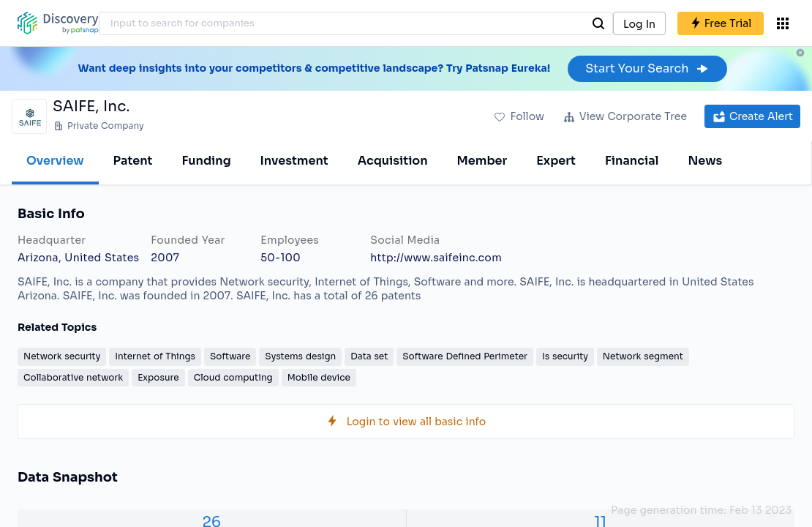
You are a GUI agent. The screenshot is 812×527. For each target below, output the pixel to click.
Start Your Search (647, 68)
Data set (369, 356)
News (705, 161)
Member (482, 161)
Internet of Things (155, 356)
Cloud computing (233, 377)
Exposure (158, 377)
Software (230, 356)
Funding (206, 161)
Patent (133, 161)
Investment (294, 161)
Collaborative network (73, 377)
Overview (55, 161)
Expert (556, 161)
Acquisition (393, 161)
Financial (632, 161)
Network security (62, 356)
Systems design (300, 356)
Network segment (643, 356)
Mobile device (319, 377)
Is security (565, 356)
